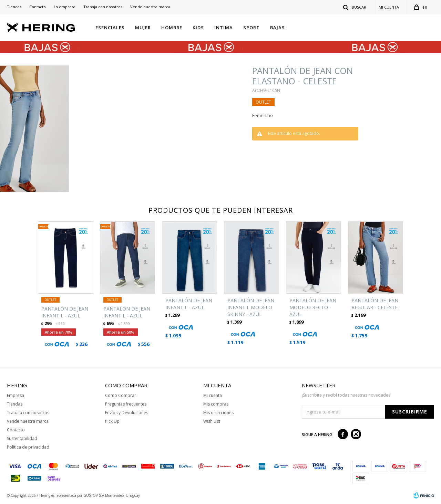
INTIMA (224, 28)
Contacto (38, 7)
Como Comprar (121, 395)
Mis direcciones (218, 413)
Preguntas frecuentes (126, 404)
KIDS (198, 28)
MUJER (143, 28)
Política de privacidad (28, 447)
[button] (355, 7)
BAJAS (278, 28)
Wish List (212, 421)
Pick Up (112, 421)
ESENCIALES (110, 28)
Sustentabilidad (22, 438)
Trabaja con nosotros (103, 7)
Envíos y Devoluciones (127, 413)
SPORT (252, 28)
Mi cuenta (213, 395)
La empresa (65, 7)
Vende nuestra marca (150, 7)
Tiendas (14, 7)
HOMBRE (172, 28)
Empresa (16, 395)
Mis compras (216, 404)
